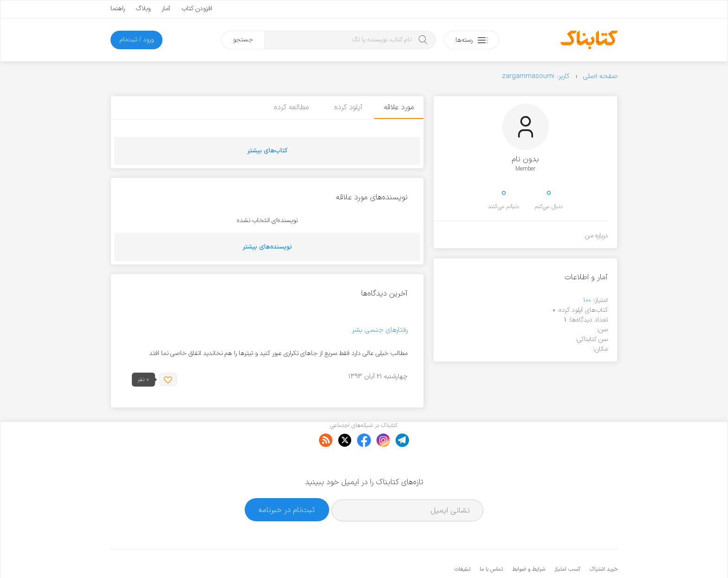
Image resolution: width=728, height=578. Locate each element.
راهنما (118, 9)
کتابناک (569, 555)
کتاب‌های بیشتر (267, 151)
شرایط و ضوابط (529, 541)
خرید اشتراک (604, 541)
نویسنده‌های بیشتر (267, 247)
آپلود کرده (347, 107)
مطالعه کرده (289, 107)
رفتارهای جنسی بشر (380, 330)
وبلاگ (143, 9)
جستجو (243, 40)
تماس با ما (491, 541)
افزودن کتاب (197, 9)
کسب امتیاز (567, 541)
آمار (166, 9)
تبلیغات (462, 541)
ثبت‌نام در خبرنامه (287, 481)
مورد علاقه (399, 107)
